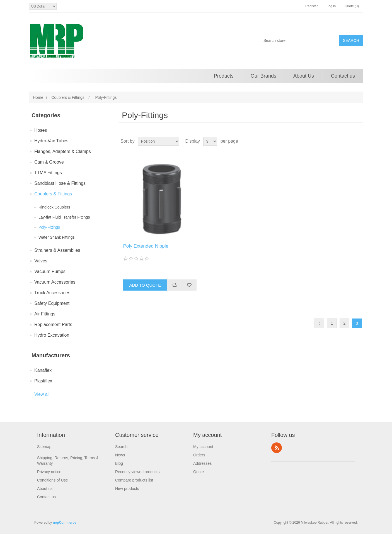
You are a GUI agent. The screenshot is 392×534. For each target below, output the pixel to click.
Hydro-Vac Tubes (51, 141)
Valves (41, 261)
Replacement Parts (53, 325)
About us (45, 488)
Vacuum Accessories (55, 282)
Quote (199, 472)
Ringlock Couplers (54, 207)
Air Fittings (45, 314)
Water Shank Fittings (56, 237)
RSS (277, 448)
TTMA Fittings (48, 173)
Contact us (343, 76)
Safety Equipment (52, 303)
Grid (349, 141)
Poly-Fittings (49, 227)
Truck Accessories (52, 293)
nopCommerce (65, 523)
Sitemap (44, 447)
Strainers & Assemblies (57, 250)
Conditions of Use (53, 480)
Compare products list (134, 480)
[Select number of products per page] (210, 141)
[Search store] (300, 40)
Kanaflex (43, 370)
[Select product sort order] (159, 141)
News (120, 455)
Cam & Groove (49, 162)
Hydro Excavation (52, 335)
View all (42, 394)
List (359, 141)
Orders (199, 455)
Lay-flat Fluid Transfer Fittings (64, 217)
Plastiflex (43, 381)
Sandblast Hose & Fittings (60, 183)
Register (312, 6)
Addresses (202, 463)
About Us (304, 76)
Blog (119, 463)
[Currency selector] (43, 6)
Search (121, 447)
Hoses (41, 130)
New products (127, 488)
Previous (319, 323)
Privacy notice (49, 472)
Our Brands (263, 76)
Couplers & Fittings (53, 194)
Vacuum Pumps (50, 271)
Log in (331, 6)
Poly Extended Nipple (146, 246)
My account (203, 447)
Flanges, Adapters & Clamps (63, 151)
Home (38, 97)
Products (224, 76)
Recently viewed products (137, 472)
